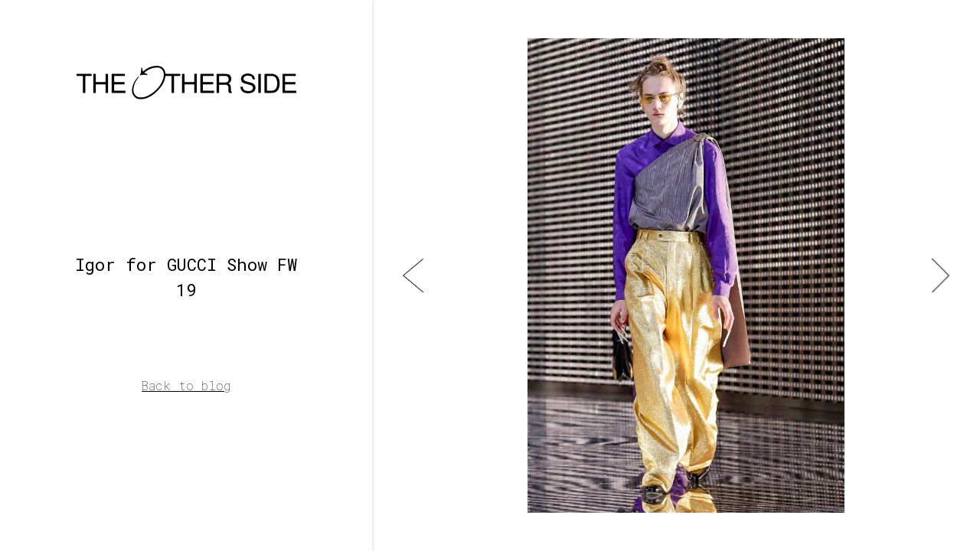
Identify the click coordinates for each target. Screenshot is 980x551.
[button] (413, 275)
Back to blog (186, 385)
